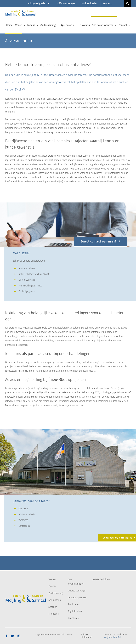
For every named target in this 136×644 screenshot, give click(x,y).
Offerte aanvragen (77, 591)
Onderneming (56, 593)
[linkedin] (13, 636)
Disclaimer (67, 635)
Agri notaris (55, 600)
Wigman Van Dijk (113, 637)
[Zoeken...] (112, 3)
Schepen (53, 607)
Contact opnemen (77, 597)
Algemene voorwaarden (48, 635)
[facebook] (7, 636)
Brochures (73, 618)
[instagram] (19, 636)
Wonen (52, 579)
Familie (52, 586)
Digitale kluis (75, 611)
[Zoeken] (127, 3)
